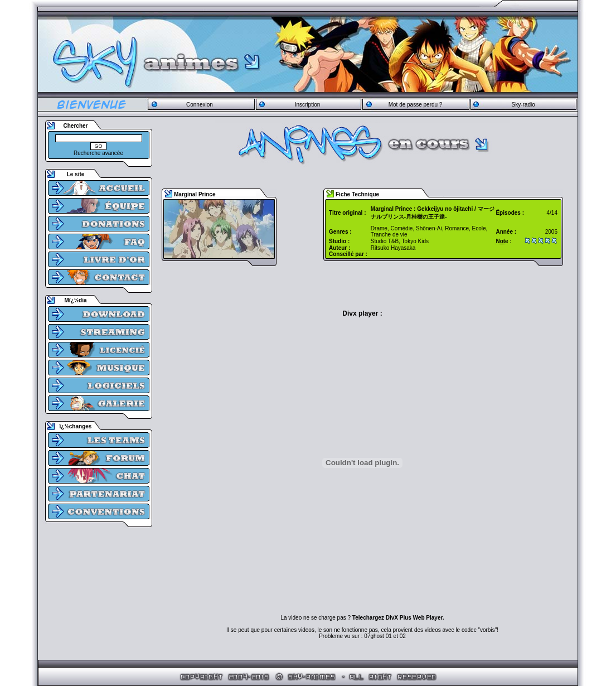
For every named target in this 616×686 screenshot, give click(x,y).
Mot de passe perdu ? (416, 105)
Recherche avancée (98, 153)
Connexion (200, 105)
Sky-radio (523, 105)
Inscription (308, 105)
